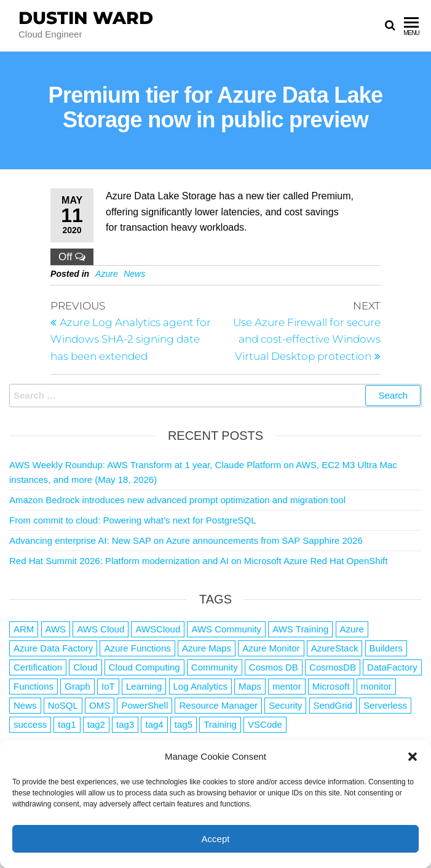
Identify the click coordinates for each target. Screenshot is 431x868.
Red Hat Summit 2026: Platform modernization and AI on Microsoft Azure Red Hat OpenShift (198, 561)
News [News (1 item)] (25, 705)
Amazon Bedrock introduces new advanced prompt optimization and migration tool (177, 500)
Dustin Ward (86, 18)
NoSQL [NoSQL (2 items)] (63, 705)
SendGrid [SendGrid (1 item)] (333, 705)
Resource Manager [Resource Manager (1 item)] (218, 705)
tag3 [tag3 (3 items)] (125, 724)
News (134, 274)
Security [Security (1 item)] (285, 705)
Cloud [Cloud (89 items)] (85, 667)
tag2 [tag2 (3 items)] (96, 724)
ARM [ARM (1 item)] (24, 629)
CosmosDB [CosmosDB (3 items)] (333, 667)
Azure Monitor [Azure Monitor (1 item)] (271, 648)
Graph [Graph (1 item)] (77, 686)
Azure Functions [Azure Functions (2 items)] (137, 648)
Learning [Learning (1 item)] (144, 686)
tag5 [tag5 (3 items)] (184, 724)
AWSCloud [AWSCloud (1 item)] (158, 629)
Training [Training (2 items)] (220, 724)
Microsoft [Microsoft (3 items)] (331, 686)
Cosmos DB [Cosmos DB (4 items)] (274, 667)
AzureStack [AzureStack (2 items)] (335, 648)
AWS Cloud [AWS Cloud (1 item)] (101, 629)
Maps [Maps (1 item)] (250, 686)
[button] (413, 757)
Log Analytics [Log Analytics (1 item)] (200, 686)
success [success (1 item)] (30, 724)
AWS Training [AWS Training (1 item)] (300, 629)
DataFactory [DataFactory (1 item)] (392, 667)
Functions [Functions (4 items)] (34, 686)
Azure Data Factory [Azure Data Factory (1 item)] (53, 648)
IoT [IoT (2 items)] (108, 686)
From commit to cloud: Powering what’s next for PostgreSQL (133, 520)
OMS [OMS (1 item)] (100, 705)
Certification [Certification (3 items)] (38, 667)
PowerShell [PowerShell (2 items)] (144, 705)
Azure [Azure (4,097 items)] (352, 629)
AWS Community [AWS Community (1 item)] (226, 629)
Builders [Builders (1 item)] (386, 648)
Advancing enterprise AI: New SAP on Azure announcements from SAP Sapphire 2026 (186, 540)
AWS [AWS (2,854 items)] (56, 629)
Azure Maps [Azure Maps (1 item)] (207, 648)
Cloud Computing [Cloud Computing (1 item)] (144, 667)
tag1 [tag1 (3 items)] (67, 724)
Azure (107, 274)
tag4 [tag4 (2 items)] (154, 724)
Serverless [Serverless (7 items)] (385, 705)
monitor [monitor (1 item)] (376, 686)
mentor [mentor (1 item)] (287, 686)
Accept (216, 839)
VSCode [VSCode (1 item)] (265, 724)
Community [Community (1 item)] (215, 667)
